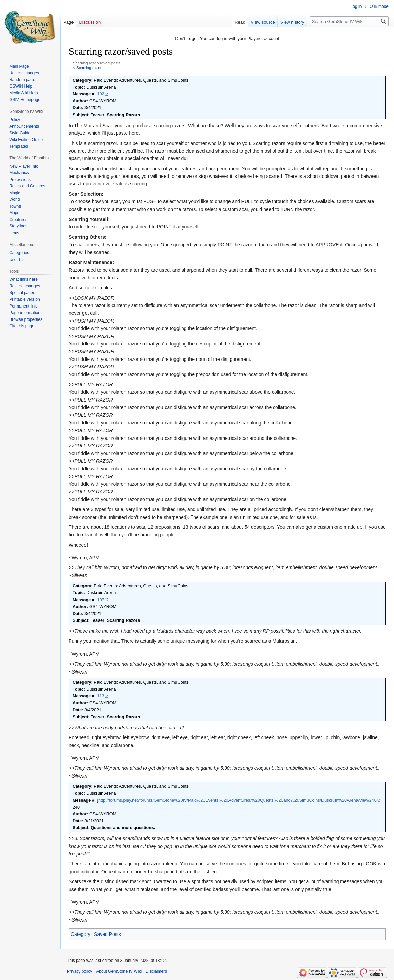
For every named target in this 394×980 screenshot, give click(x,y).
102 (100, 94)
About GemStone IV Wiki (119, 971)
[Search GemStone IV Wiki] (349, 21)
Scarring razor (89, 68)
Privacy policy (80, 971)
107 (100, 600)
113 (100, 696)
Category (81, 934)
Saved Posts (108, 934)
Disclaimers (156, 971)
